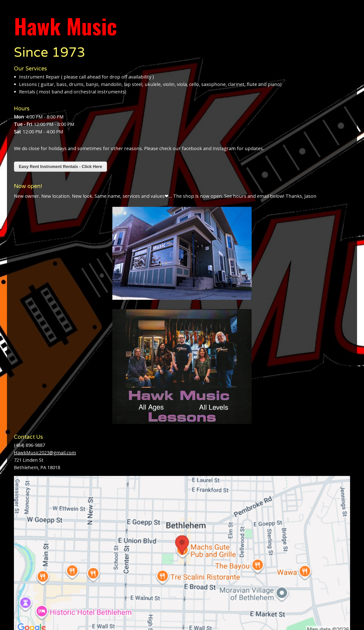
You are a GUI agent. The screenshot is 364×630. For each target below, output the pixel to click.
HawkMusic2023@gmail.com (45, 453)
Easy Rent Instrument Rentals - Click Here (60, 167)
